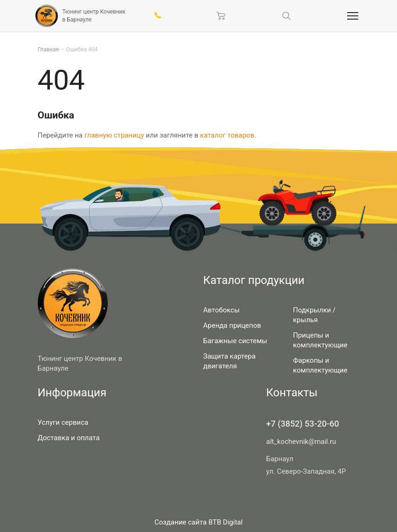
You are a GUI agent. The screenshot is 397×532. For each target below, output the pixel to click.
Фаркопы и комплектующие (320, 365)
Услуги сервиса (63, 422)
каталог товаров (227, 135)
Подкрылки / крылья (314, 315)
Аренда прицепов (232, 325)
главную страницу (114, 135)
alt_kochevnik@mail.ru (301, 442)
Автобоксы (222, 310)
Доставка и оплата (69, 438)
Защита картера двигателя (230, 361)
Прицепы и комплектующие (320, 340)
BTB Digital (226, 522)
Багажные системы (235, 341)
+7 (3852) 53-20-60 (303, 424)
